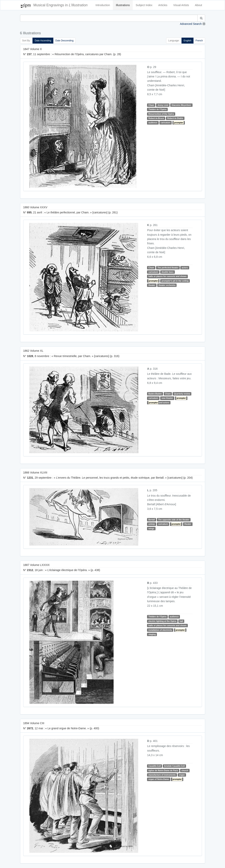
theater (152, 285)
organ (182, 775)
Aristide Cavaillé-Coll (174, 766)
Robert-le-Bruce (156, 118)
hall (181, 621)
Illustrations (123, 5)
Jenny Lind (163, 105)
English (187, 41)
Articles (163, 5)
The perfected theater (168, 268)
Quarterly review (182, 394)
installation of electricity (160, 630)
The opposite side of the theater (174, 520)
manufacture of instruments (162, 775)
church (185, 770)
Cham (151, 105)
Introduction (103, 5)
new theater (167, 398)
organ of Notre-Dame (159, 779)
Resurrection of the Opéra (161, 114)
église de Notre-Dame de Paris (163, 770)
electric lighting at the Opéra (162, 621)
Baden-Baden (155, 394)
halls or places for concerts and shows (168, 276)
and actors (159, 403)
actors (185, 268)
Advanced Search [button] (191, 24)
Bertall (152, 520)
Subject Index (144, 5)
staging (152, 634)
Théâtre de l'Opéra (157, 109)
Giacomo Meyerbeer (181, 105)
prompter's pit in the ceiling (175, 281)
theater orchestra (167, 285)
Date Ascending (43, 41)
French (199, 41)
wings (151, 528)
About (199, 5)
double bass (167, 272)
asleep (152, 524)
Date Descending (64, 41)
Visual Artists (181, 5)
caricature (166, 123)
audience (153, 123)
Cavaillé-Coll (155, 766)
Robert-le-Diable (175, 118)
